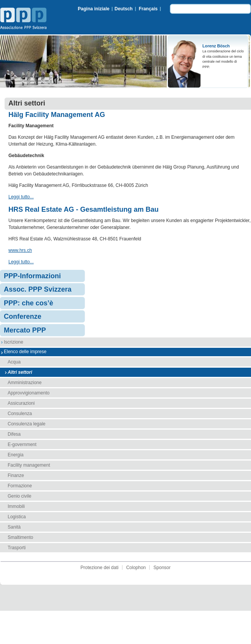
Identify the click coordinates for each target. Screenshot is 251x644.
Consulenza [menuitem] (20, 414)
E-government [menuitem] (22, 444)
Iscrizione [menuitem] (14, 342)
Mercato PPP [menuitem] (25, 330)
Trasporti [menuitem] (17, 548)
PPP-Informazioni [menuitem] (32, 276)
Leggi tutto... (21, 197)
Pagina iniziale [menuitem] (94, 9)
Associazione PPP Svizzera (25, 19)
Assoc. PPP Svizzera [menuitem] (38, 289)
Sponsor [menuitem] (162, 568)
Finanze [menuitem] (16, 475)
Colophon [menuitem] (136, 568)
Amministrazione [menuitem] (25, 383)
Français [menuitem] (148, 9)
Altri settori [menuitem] (20, 372)
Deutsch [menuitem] (123, 9)
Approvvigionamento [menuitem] (29, 393)
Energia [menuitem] (15, 455)
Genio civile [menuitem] (20, 496)
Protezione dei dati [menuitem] (99, 568)
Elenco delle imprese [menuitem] (25, 352)
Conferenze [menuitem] (23, 316)
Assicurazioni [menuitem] (21, 403)
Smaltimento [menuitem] (20, 537)
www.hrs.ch (20, 250)
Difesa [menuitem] (14, 434)
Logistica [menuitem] (17, 517)
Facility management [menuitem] (29, 465)
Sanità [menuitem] (14, 527)
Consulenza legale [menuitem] (27, 424)
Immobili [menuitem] (16, 506)
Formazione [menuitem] (20, 486)
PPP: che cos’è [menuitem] (29, 303)
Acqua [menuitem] (14, 362)
